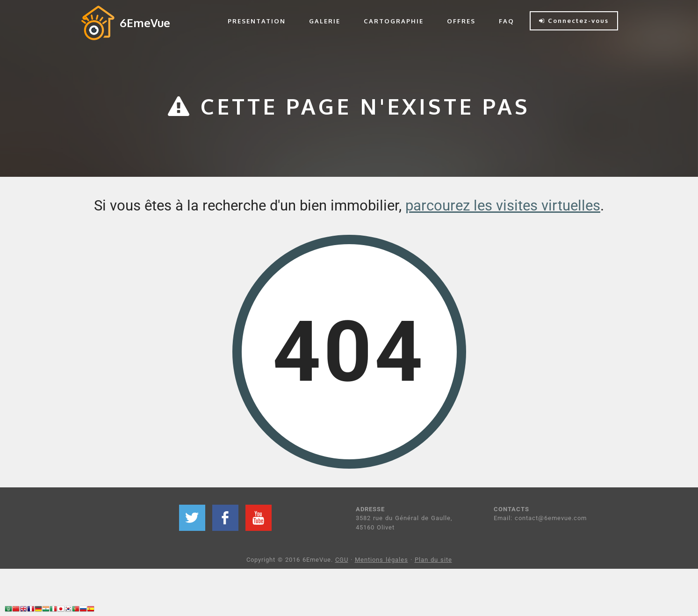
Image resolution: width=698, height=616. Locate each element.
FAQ (507, 21)
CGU (342, 560)
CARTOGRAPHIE (394, 21)
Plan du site (433, 560)
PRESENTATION (257, 21)
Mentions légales (381, 560)
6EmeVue (145, 23)
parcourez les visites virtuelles (503, 206)
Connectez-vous (574, 21)
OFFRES (461, 21)
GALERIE (325, 21)
